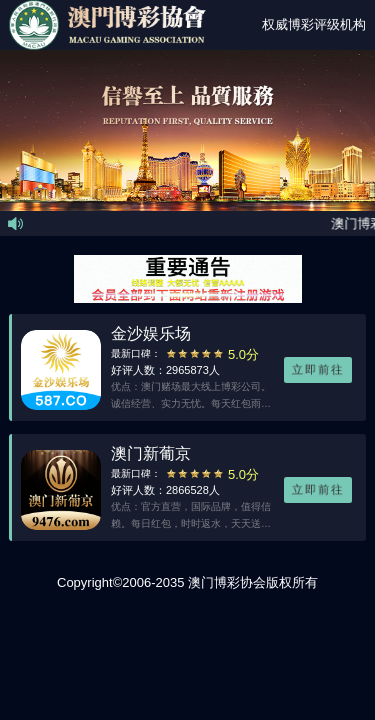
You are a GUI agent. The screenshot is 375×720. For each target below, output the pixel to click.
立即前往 (318, 370)
